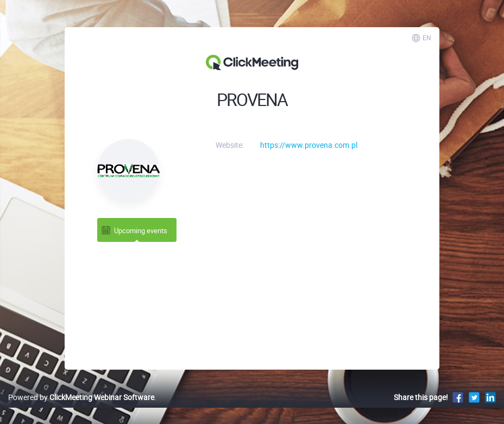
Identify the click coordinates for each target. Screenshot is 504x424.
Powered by (81, 397)
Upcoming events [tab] (134, 230)
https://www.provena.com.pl (309, 145)
